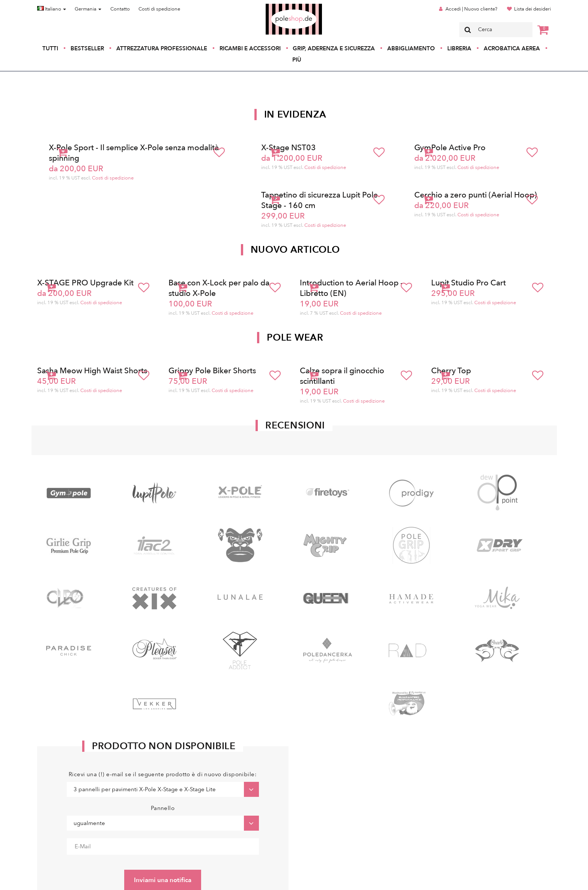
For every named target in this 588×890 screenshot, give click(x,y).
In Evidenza (295, 115)
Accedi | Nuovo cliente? (471, 9)
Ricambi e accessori (250, 48)
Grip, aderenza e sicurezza (334, 48)
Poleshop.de (276, 6)
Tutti (50, 48)
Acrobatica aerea (512, 48)
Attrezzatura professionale (162, 48)
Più (297, 60)
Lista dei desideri (532, 9)
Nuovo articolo (295, 250)
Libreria (459, 48)
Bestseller (87, 48)
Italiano (52, 9)
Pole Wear (295, 338)
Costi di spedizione (159, 9)
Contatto (120, 9)
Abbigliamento (411, 48)
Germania (88, 9)
